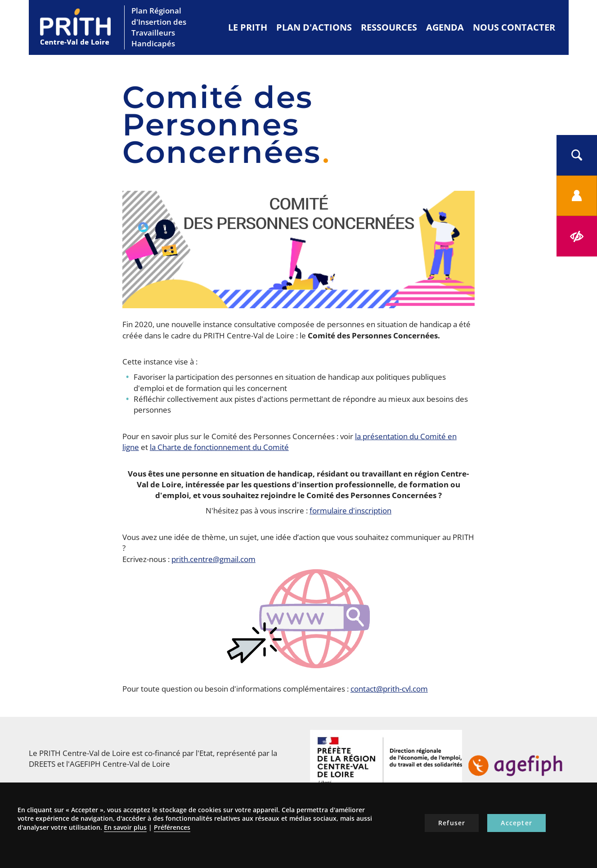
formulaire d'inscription (350, 510)
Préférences (172, 827)
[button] (577, 155)
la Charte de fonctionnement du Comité (219, 447)
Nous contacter (514, 27)
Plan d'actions (314, 27)
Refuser (452, 823)
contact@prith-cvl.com (389, 689)
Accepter (516, 823)
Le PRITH (248, 27)
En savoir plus (125, 827)
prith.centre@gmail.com (213, 559)
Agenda (445, 27)
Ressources (389, 27)
